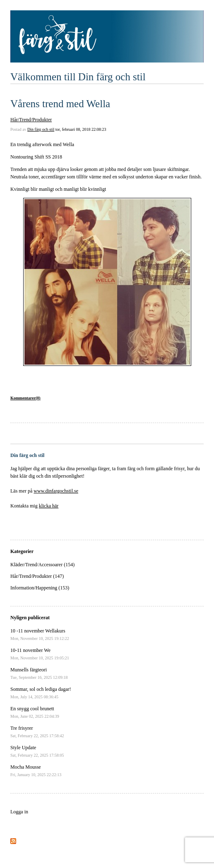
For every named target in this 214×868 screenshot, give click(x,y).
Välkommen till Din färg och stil (78, 77)
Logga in (19, 812)
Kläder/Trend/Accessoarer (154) (42, 565)
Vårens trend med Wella (60, 104)
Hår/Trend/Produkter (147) (37, 576)
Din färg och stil (41, 129)
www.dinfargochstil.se (56, 491)
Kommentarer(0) (25, 398)
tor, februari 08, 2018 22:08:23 (81, 129)
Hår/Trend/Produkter (31, 120)
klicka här (49, 506)
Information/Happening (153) (40, 588)
